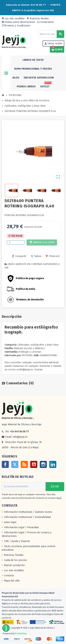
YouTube (34, 464)
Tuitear (36, 256)
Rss (24, 464)
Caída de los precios (15, 560)
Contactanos (45, 22)
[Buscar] (51, 34)
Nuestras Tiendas (14, 555)
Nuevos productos (14, 565)
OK (55, 486)
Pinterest (53, 256)
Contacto (9, 576)
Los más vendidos (13, 19)
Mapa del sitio (12, 581)
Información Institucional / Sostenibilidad (27, 517)
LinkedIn (53, 464)
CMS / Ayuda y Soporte (17, 541)
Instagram (43, 464)
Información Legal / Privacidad (21, 527)
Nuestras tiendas (38, 19)
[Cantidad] (16, 242)
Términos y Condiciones (16, 26)
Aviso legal (10, 522)
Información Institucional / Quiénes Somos (28, 512)
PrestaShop (21, 633)
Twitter (15, 464)
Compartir (19, 256)
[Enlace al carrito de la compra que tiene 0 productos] (57, 50)
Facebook (5, 464)
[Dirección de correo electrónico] (24, 487)
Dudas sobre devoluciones (18, 22)
